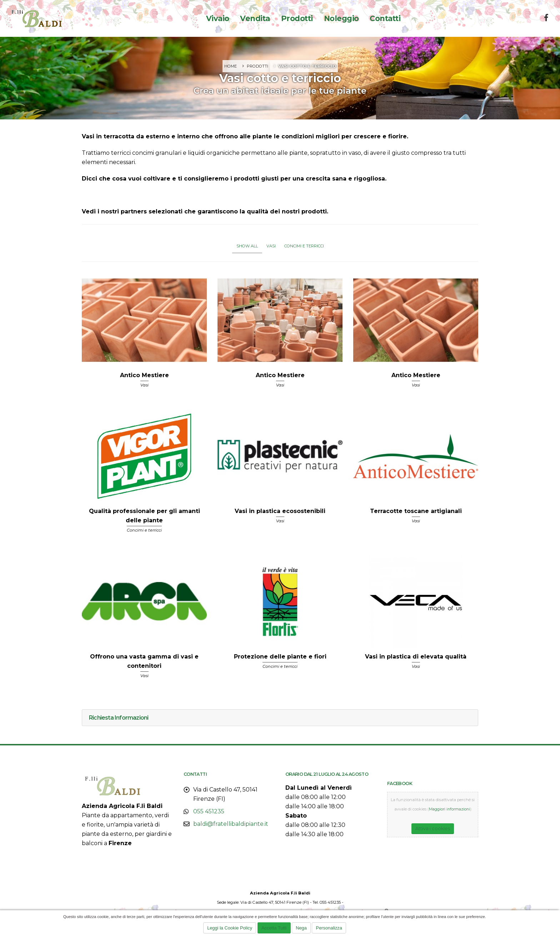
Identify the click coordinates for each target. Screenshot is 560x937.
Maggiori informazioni (449, 809)
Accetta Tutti (274, 928)
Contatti (385, 18)
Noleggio (341, 18)
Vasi (271, 246)
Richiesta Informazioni (119, 718)
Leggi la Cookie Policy (230, 928)
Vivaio (218, 18)
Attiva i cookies (433, 828)
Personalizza (329, 928)
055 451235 (209, 811)
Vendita (255, 18)
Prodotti (297, 18)
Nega (301, 928)
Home (231, 66)
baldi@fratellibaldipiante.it (231, 824)
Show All (247, 246)
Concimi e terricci (304, 246)
